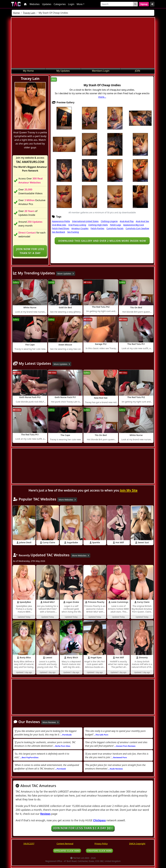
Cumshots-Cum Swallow (137, 228)
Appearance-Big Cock (134, 225)
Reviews (45, 814)
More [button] (80, 4)
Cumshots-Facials (115, 228)
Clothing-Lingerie (109, 221)
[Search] (117, 4)
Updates (47, 4)
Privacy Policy (101, 844)
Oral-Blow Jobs (59, 225)
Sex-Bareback (59, 232)
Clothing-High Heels (98, 225)
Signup (144, 4)
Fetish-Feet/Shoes (61, 228)
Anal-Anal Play (127, 221)
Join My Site (129, 490)
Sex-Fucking (73, 232)
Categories (60, 4)
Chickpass (99, 820)
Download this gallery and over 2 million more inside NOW (102, 241)
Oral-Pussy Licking (77, 225)
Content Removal (65, 844)
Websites (35, 4)
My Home (28, 71)
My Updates (63, 71)
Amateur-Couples (80, 228)
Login (71, 4)
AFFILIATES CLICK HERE (67, 851)
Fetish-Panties (97, 228)
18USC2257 (29, 844)
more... (102, 97)
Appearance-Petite (61, 221)
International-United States (85, 221)
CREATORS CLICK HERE (99, 851)
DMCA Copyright (137, 844)
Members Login (101, 71)
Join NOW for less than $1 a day (30, 251)
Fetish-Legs (116, 225)
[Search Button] (135, 4)
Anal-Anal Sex (142, 221)
